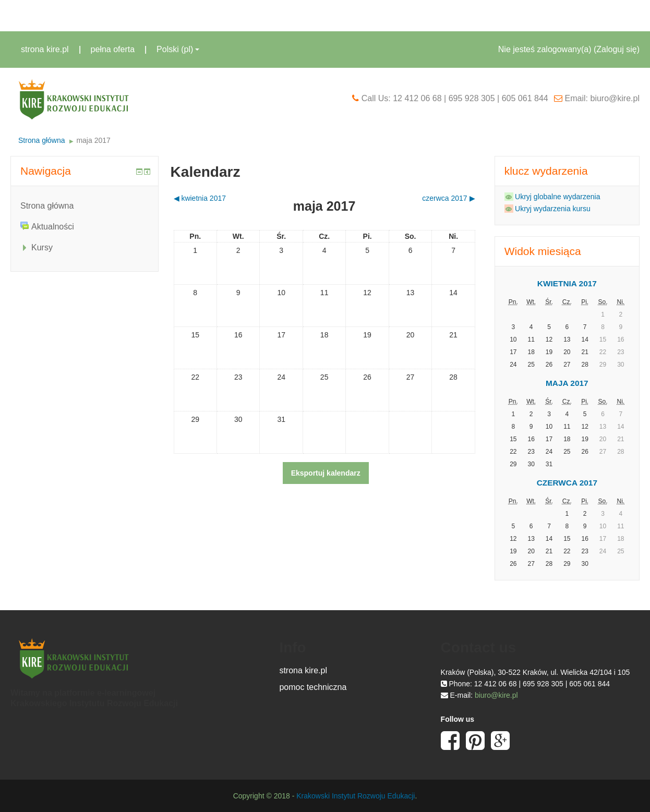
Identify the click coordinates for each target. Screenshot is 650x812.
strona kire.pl (45, 49)
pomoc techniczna (313, 687)
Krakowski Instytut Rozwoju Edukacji (356, 796)
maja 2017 (93, 140)
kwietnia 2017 (567, 283)
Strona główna (42, 140)
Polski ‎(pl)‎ (178, 49)
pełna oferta (113, 49)
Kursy (42, 247)
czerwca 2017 (567, 483)
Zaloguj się (616, 49)
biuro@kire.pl (496, 695)
